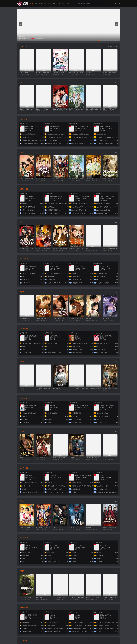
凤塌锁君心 (89, 528)
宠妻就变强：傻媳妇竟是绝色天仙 (77, 249)
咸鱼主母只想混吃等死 (59, 458)
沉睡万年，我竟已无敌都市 (60, 249)
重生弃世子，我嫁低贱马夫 (60, 109)
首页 (31, 3)
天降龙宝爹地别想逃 (58, 73)
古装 (59, 3)
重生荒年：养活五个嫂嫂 (26, 109)
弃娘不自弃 (39, 597)
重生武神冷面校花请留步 (76, 73)
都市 (54, 3)
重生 (36, 3)
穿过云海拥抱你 (24, 73)
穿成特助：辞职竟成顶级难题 (44, 249)
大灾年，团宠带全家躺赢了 (77, 597)
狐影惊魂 (72, 528)
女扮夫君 (72, 458)
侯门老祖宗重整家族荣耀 (109, 73)
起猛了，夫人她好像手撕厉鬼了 (27, 528)
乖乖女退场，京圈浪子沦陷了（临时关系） (44, 388)
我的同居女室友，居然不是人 (27, 249)
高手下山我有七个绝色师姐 (110, 249)
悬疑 (63, 3)
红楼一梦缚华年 (40, 458)
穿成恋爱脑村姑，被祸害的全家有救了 (110, 179)
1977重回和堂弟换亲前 (42, 73)
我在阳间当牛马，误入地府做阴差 (44, 528)
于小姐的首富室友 (41, 318)
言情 (50, 3)
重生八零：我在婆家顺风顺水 (110, 109)
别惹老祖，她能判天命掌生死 (110, 528)
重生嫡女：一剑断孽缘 (42, 109)
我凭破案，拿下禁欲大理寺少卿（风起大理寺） (93, 458)
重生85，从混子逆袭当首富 (93, 109)
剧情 (68, 3)
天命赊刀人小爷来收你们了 (93, 597)
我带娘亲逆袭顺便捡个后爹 (110, 388)
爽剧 (45, 3)
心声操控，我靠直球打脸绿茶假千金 (77, 388)
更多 (116, 83)
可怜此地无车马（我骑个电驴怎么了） (60, 597)
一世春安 (105, 458)
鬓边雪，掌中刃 (40, 179)
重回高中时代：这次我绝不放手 (77, 109)
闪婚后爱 (88, 318)
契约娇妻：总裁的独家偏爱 (93, 388)
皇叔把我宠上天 (90, 73)
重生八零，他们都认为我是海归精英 (60, 179)
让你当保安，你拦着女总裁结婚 (110, 597)
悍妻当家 (22, 458)
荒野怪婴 (55, 528)
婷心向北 (22, 388)
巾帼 (87, 249)
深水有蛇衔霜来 (57, 388)
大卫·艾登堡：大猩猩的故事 (27, 597)
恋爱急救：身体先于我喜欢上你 (77, 318)
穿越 (41, 3)
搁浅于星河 (106, 318)
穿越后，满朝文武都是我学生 (27, 179)
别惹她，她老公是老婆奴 (59, 318)
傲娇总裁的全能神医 (25, 318)
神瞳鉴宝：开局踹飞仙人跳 (93, 179)
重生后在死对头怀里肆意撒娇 (79, 137)
